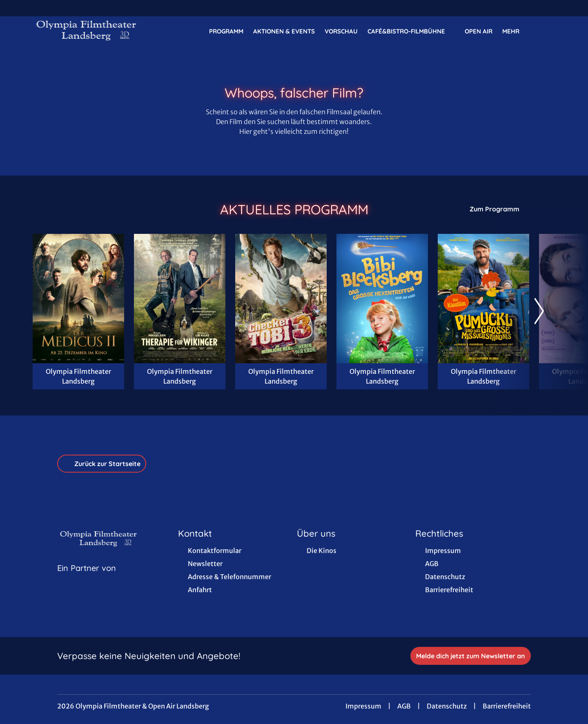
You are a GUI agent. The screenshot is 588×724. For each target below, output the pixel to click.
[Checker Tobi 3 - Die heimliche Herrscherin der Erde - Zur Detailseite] (281, 299)
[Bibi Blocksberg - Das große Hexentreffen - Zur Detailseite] (382, 299)
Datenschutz (447, 706)
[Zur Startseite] (90, 31)
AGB (404, 706)
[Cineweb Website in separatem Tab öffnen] (87, 578)
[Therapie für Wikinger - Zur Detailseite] (180, 299)
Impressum (363, 706)
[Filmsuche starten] (547, 31)
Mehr (516, 31)
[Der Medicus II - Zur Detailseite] (78, 299)
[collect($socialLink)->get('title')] (15, 8)
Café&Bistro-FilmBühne (411, 31)
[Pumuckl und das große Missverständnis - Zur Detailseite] (483, 299)
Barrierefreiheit (507, 706)
